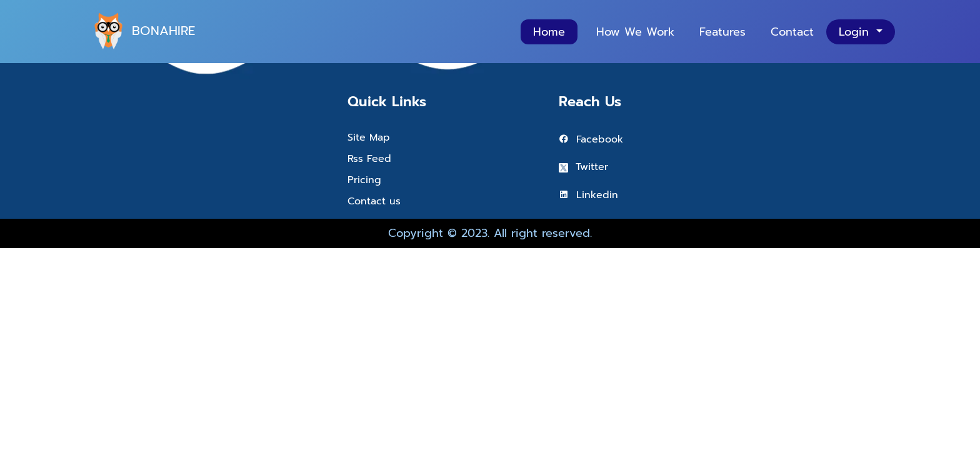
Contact (792, 32)
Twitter (583, 167)
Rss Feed (369, 159)
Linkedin (588, 195)
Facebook (591, 139)
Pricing (364, 180)
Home (549, 32)
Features (722, 32)
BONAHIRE (140, 32)
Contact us (374, 201)
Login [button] (856, 32)
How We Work (635, 32)
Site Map (369, 137)
